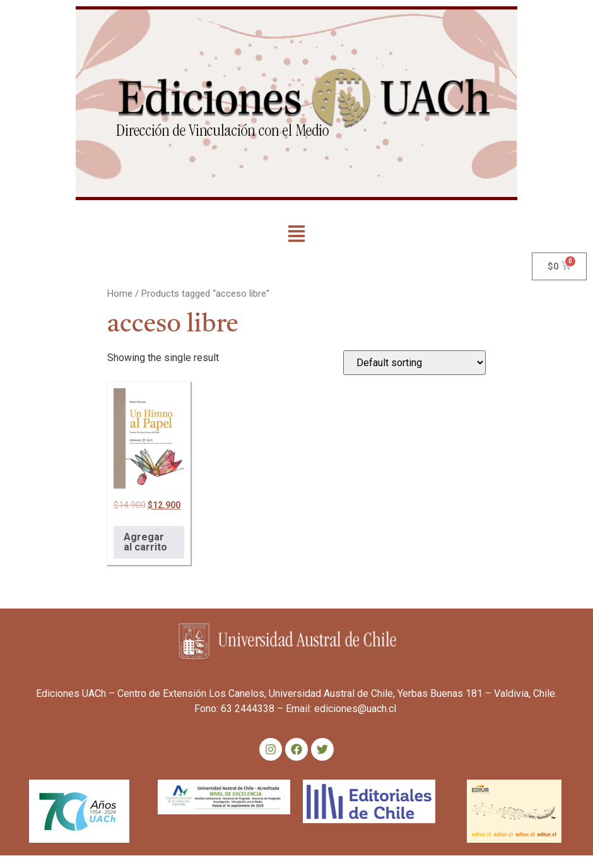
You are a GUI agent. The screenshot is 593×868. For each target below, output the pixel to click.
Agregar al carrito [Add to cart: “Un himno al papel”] (145, 542)
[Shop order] (414, 363)
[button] (297, 235)
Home (120, 294)
